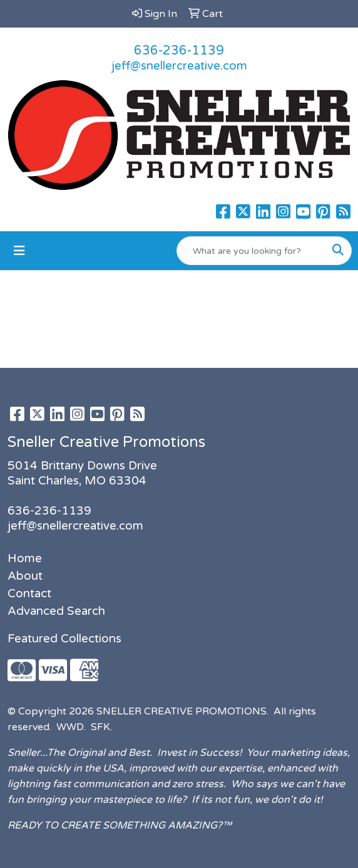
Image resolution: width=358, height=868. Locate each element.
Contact (29, 593)
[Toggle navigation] (19, 251)
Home (25, 558)
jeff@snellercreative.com (179, 66)
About (25, 576)
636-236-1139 (179, 51)
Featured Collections (64, 639)
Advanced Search (56, 611)
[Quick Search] (251, 251)
